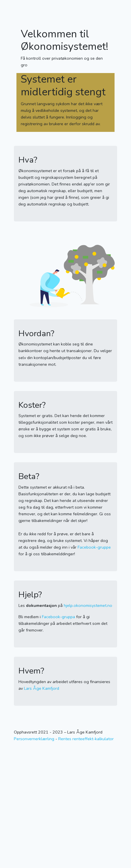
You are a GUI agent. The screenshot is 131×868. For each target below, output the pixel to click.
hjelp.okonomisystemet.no (88, 605)
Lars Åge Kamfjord (42, 688)
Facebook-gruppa (58, 617)
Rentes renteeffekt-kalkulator (86, 739)
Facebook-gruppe (94, 547)
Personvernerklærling (34, 739)
